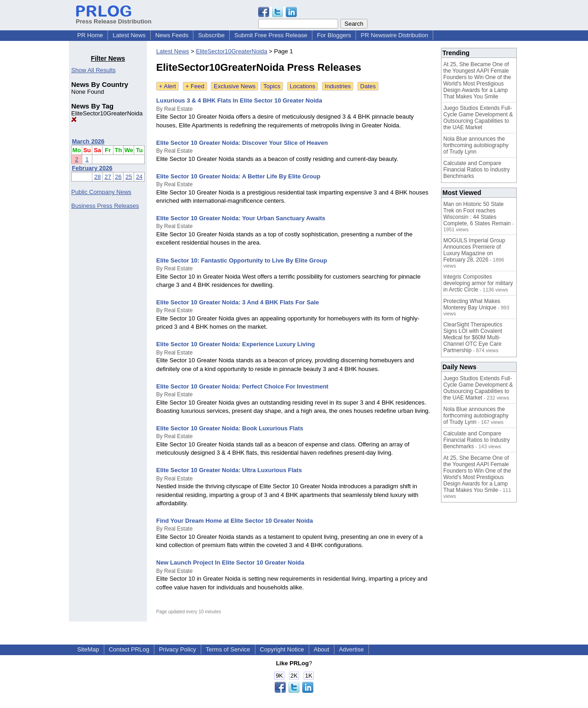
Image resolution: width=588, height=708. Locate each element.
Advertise (351, 649)
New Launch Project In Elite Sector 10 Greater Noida (230, 562)
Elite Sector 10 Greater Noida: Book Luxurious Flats (230, 428)
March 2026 (88, 141)
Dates (368, 86)
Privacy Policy (178, 649)
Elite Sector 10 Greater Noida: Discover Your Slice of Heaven (242, 143)
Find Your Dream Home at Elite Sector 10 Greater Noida (235, 521)
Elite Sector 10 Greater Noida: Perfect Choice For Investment (242, 386)
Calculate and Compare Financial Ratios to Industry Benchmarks (477, 170)
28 (97, 177)
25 (129, 177)
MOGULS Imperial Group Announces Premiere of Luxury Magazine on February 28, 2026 (474, 250)
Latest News (129, 35)
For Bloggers (334, 35)
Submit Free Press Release (271, 35)
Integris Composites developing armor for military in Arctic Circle (478, 283)
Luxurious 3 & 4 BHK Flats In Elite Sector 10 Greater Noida (239, 100)
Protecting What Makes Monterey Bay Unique (472, 304)
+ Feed (195, 86)
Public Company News (101, 192)
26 (118, 177)
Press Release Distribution (114, 18)
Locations (303, 86)
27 (108, 177)
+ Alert (167, 86)
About (322, 649)
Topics (272, 86)
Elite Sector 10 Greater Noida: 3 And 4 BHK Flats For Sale (237, 302)
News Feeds (172, 35)
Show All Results (93, 70)
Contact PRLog (129, 649)
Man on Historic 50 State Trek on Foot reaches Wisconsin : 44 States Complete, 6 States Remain (477, 214)
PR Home (90, 35)
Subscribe (211, 35)
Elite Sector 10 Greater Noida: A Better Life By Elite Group (238, 176)
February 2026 (92, 168)
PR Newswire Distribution (394, 35)
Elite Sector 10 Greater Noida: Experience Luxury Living (235, 344)
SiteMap (88, 649)
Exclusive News (235, 86)
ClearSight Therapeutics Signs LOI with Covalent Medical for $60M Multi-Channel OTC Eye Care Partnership (473, 337)
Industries (338, 86)
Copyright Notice (282, 649)
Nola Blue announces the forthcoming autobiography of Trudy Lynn (476, 145)
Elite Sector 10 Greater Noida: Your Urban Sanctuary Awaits (241, 218)
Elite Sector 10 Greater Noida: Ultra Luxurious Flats (229, 470)
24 (139, 177)
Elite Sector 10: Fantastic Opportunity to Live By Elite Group (242, 260)
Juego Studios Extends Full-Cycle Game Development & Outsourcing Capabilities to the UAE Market (478, 118)
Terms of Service (228, 649)
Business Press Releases (105, 206)
